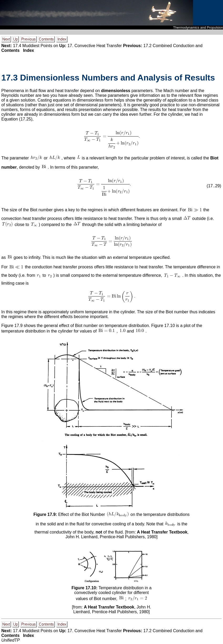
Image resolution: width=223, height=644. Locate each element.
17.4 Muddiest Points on (35, 46)
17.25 (26, 119)
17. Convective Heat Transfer (95, 46)
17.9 (19, 326)
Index (29, 50)
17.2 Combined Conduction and (173, 46)
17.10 (170, 326)
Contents (10, 50)
